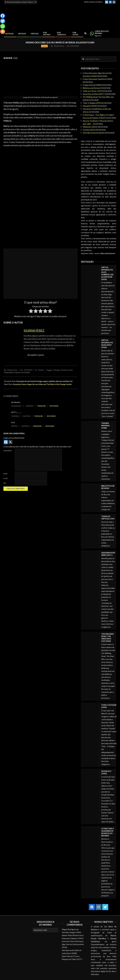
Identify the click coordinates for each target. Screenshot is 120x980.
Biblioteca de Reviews (91, 88)
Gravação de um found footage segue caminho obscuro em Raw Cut (44, 381)
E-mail (5, 478)
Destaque (57, 370)
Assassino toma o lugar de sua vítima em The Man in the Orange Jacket (42, 384)
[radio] (31, 311)
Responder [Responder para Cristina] (50, 426)
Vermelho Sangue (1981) (72, 932)
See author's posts (36, 355)
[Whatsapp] (3, 26)
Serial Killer (26, 372)
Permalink (41, 406)
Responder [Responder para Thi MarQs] (51, 416)
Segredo (17, 372)
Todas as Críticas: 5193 (92, 91)
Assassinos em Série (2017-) (94, 94)
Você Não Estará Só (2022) (93, 133)
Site (5, 483)
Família (64, 370)
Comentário (8, 451)
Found (70, 370)
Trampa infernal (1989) (92, 85)
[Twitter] (3, 21)
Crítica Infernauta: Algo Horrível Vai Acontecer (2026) (73, 944)
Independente (9, 372)
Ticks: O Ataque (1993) (92, 103)
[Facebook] (3, 16)
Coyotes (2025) (89, 130)
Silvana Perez (34, 330)
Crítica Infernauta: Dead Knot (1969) (97, 79)
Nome (5, 474)
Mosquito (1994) (90, 106)
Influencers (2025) (90, 127)
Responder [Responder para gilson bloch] (54, 406)
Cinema (44, 46)
